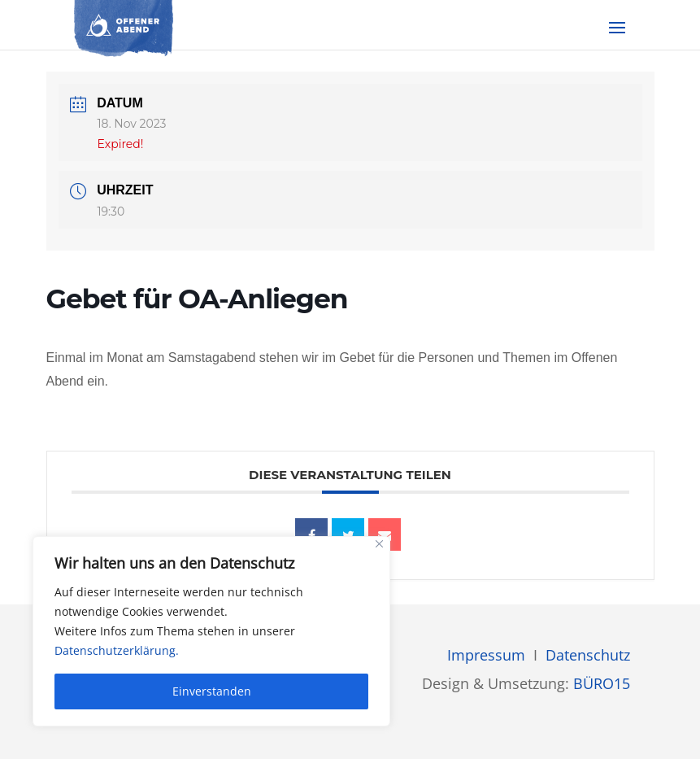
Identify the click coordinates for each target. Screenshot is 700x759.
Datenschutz (588, 655)
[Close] (379, 544)
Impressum (486, 655)
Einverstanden (212, 691)
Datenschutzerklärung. (117, 650)
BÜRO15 (602, 683)
